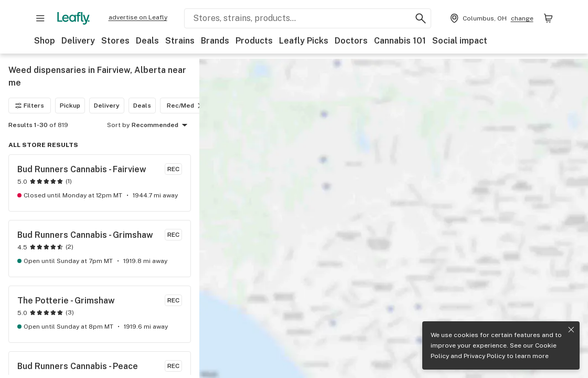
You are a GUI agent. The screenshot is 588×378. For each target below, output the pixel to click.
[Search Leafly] (308, 18)
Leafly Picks (304, 41)
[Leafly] (73, 18)
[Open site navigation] (40, 18)
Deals (147, 41)
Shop (45, 41)
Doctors (351, 41)
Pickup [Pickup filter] (70, 106)
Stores (115, 41)
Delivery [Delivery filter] (107, 106)
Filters (30, 106)
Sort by (118, 125)
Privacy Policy (484, 356)
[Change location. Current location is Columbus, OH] (491, 18)
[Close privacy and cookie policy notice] (571, 330)
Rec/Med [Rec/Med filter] (186, 106)
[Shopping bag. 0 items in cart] (548, 18)
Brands (215, 41)
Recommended (161, 125)
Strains (180, 41)
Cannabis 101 (400, 41)
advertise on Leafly (138, 17)
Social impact (460, 41)
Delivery (78, 41)
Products (254, 41)
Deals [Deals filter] (142, 106)
